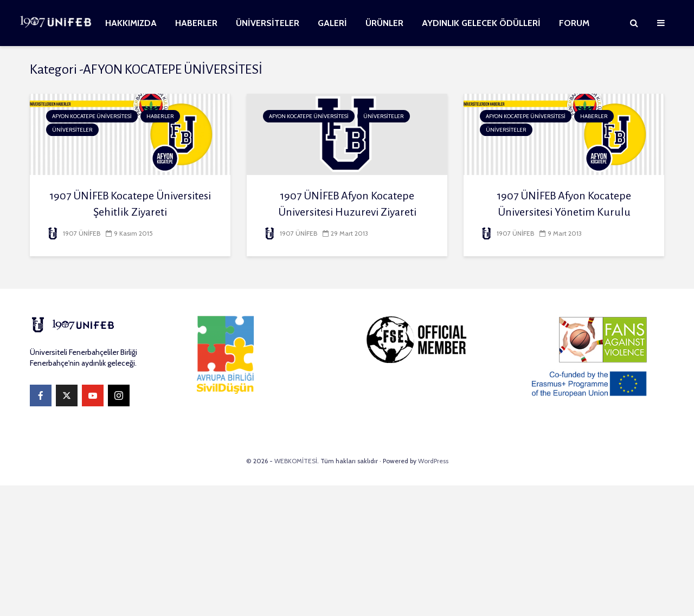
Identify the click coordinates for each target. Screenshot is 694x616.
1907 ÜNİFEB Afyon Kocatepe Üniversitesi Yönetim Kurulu (564, 204)
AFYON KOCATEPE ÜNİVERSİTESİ (92, 116)
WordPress (433, 461)
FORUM (574, 23)
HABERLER (196, 23)
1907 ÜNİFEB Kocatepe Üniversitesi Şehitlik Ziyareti (130, 204)
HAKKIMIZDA (131, 23)
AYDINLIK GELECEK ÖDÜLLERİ (481, 23)
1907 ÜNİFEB (73, 233)
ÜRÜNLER (384, 23)
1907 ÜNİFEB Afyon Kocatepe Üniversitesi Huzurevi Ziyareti (347, 204)
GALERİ (332, 23)
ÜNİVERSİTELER (268, 23)
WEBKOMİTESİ (296, 461)
